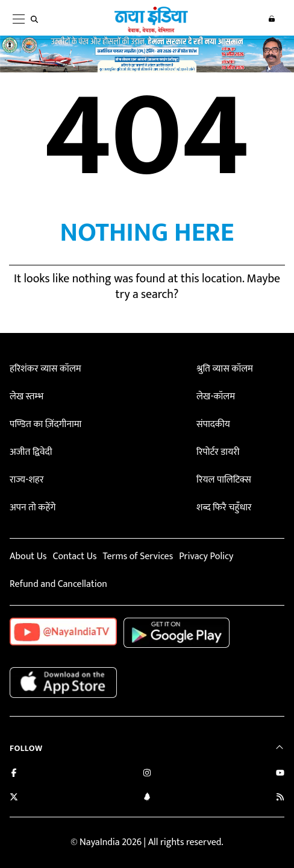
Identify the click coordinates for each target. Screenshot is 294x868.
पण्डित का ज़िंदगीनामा (45, 424)
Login (272, 19)
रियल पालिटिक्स (224, 480)
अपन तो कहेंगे (33, 508)
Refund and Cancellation (58, 584)
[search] (37, 19)
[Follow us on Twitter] (14, 798)
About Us (28, 556)
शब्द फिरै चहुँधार (224, 508)
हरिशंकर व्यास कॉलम (45, 369)
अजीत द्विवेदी (31, 452)
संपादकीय (213, 424)
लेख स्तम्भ (27, 397)
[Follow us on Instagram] (147, 774)
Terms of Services (138, 556)
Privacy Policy (206, 556)
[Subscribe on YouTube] (280, 774)
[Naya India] (151, 31)
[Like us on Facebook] (14, 774)
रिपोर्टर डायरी (218, 452)
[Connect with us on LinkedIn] (147, 798)
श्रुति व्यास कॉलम (225, 369)
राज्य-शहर (27, 480)
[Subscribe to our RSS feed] (280, 798)
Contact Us (74, 556)
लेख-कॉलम (216, 397)
